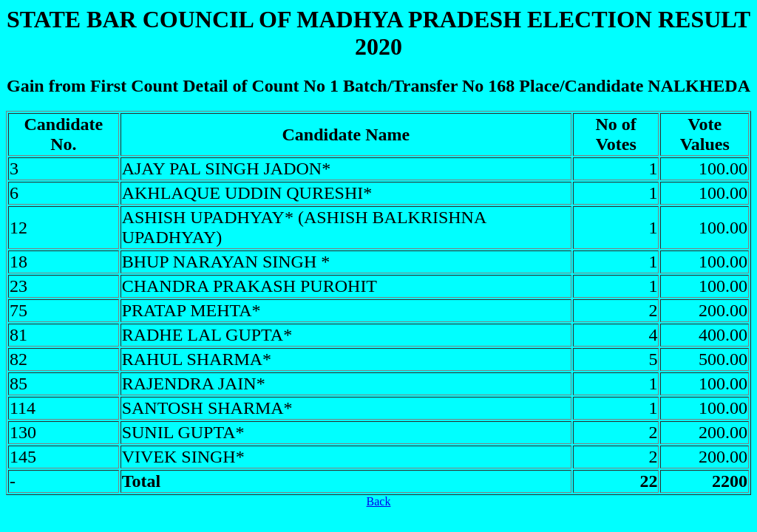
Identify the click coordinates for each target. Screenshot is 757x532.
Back (379, 501)
